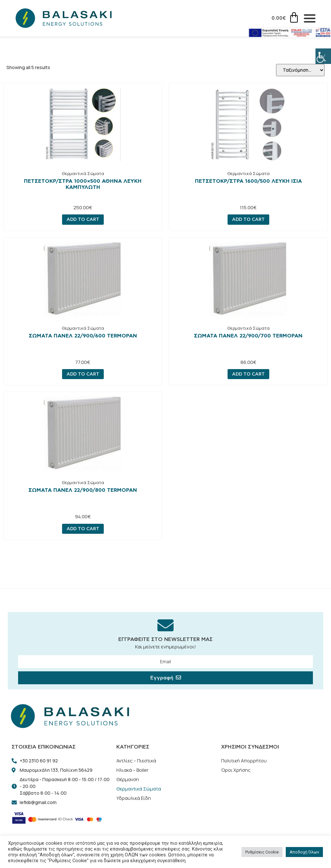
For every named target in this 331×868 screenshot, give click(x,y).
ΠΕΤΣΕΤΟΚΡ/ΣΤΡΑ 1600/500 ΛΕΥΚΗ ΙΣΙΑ (248, 181)
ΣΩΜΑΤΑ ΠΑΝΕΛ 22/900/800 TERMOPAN (83, 491)
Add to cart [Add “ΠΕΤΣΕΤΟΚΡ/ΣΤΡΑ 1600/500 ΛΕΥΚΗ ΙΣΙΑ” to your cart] (248, 220)
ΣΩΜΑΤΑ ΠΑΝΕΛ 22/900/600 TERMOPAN (83, 336)
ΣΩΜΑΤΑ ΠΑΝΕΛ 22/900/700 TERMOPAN (248, 336)
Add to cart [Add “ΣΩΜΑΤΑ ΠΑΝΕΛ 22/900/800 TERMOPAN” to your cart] (83, 529)
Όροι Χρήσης (236, 771)
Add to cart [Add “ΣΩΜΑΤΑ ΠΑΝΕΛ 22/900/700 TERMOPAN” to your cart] (248, 375)
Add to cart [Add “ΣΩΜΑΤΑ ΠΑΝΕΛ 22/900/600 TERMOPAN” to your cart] (83, 375)
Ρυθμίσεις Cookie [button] (262, 852)
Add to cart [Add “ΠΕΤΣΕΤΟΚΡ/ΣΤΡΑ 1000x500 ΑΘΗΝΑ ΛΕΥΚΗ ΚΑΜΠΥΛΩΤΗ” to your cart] (83, 220)
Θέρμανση (128, 781)
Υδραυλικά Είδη (134, 800)
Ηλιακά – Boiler (133, 771)
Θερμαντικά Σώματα (83, 174)
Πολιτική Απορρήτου (245, 761)
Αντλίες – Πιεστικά (137, 761)
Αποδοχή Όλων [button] (304, 852)
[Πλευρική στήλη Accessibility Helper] (323, 56)
